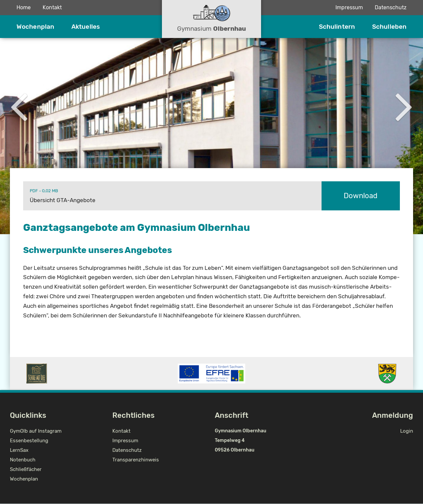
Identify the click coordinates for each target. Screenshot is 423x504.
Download (361, 196)
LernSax (19, 450)
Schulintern (337, 27)
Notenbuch (23, 460)
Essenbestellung (29, 441)
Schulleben (389, 27)
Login (407, 431)
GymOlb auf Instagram (36, 431)
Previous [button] (19, 105)
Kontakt (52, 7)
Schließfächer (26, 469)
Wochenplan (35, 27)
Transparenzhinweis (136, 460)
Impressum (349, 7)
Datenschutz (391, 7)
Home (24, 7)
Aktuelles (86, 27)
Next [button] (404, 105)
